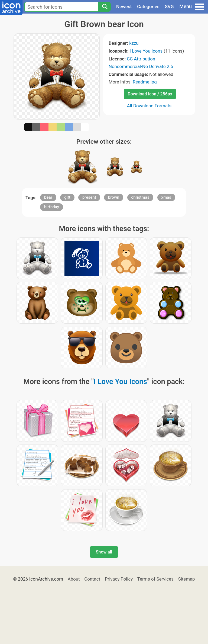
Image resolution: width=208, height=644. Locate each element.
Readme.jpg (145, 82)
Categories (148, 7)
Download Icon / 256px (150, 94)
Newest (124, 7)
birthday (52, 207)
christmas (140, 197)
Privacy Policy (119, 579)
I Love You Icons (146, 51)
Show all (104, 552)
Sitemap (187, 579)
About (74, 579)
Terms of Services (155, 579)
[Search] (105, 7)
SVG (169, 7)
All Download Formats (149, 106)
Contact (92, 579)
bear (48, 197)
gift (67, 197)
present (89, 197)
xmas (166, 197)
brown (114, 197)
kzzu (134, 43)
